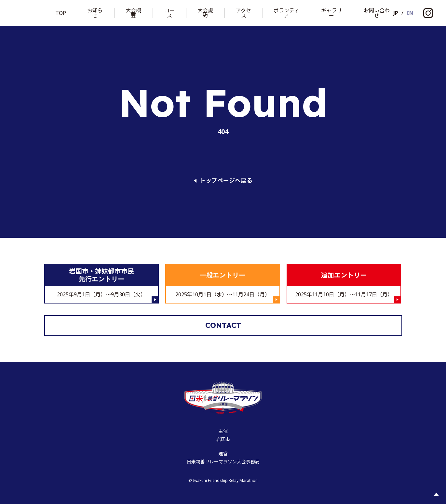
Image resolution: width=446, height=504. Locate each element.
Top (61, 13)
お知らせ (95, 13)
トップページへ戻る (226, 181)
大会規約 (205, 13)
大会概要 (133, 13)
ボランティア (286, 13)
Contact (223, 325)
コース (169, 13)
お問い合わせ (377, 13)
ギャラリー (331, 13)
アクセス (243, 13)
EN (410, 13)
